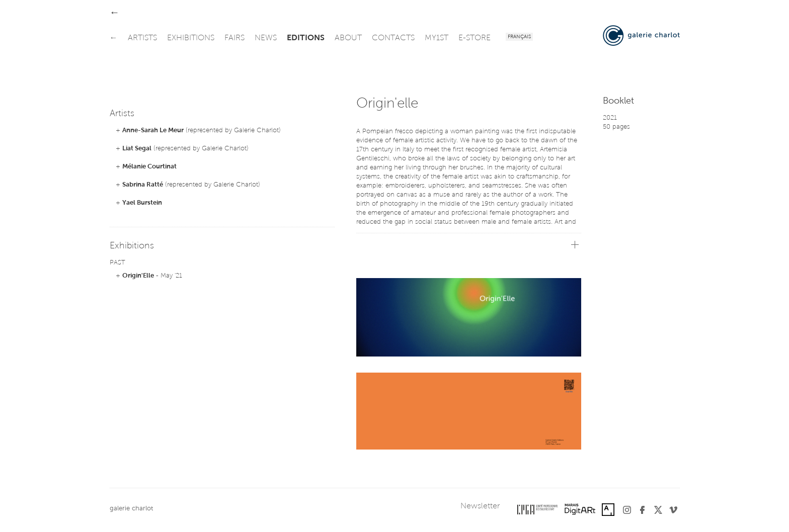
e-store (475, 38)
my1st (437, 38)
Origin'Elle (138, 276)
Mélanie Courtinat (149, 167)
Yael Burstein (142, 203)
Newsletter (480, 506)
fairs (234, 38)
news (266, 38)
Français (519, 37)
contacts (393, 38)
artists (142, 38)
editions (306, 38)
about (348, 38)
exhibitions (191, 38)
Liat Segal (137, 149)
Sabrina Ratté (143, 185)
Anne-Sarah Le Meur (153, 130)
